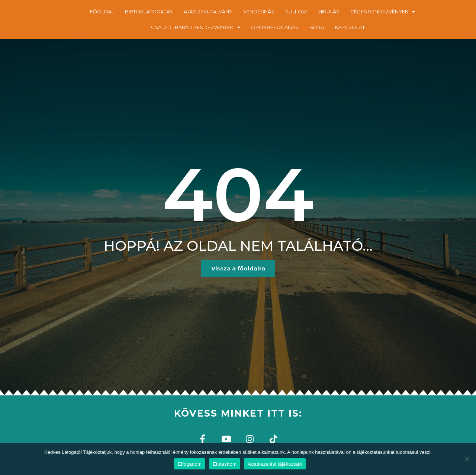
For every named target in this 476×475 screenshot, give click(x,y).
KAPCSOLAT (350, 27)
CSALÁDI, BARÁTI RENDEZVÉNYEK (196, 27)
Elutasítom (225, 464)
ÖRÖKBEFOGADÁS (275, 27)
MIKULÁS (329, 12)
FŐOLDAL (102, 12)
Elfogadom (190, 464)
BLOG (317, 27)
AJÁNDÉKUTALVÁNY (208, 12)
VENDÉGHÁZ (259, 12)
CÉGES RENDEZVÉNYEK (383, 12)
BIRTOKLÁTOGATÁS (149, 12)
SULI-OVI (296, 12)
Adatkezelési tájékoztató (275, 464)
